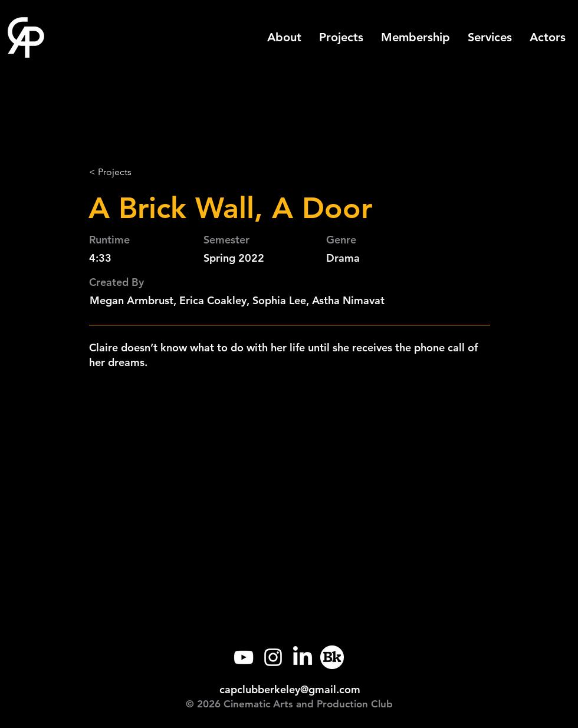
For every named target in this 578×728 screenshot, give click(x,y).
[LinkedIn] (303, 657)
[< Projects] (128, 172)
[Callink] (332, 657)
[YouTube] (244, 657)
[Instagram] (273, 657)
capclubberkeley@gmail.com (290, 689)
